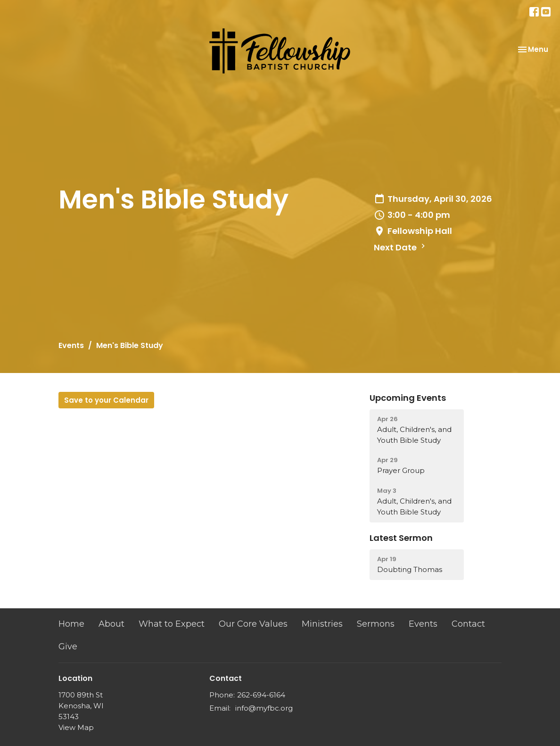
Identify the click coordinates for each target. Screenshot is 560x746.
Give (68, 647)
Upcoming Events (408, 398)
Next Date (401, 247)
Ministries (322, 624)
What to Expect (172, 624)
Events (71, 345)
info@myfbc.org (264, 708)
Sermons (376, 624)
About (111, 624)
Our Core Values (253, 624)
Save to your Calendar (106, 400)
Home (71, 624)
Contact (468, 624)
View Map (76, 727)
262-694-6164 (261, 695)
